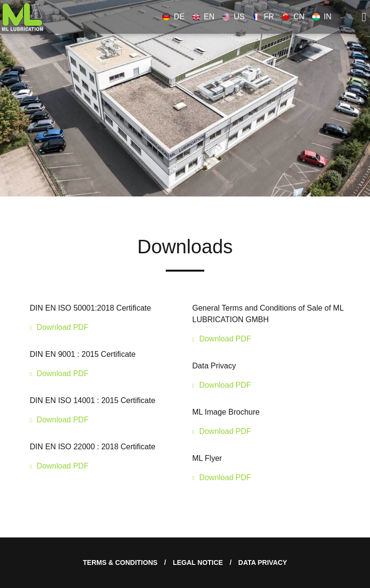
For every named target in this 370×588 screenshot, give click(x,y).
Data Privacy (263, 562)
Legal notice (198, 562)
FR (263, 17)
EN (203, 17)
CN (293, 17)
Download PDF (63, 327)
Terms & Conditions (120, 562)
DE (173, 17)
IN (322, 17)
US (233, 17)
